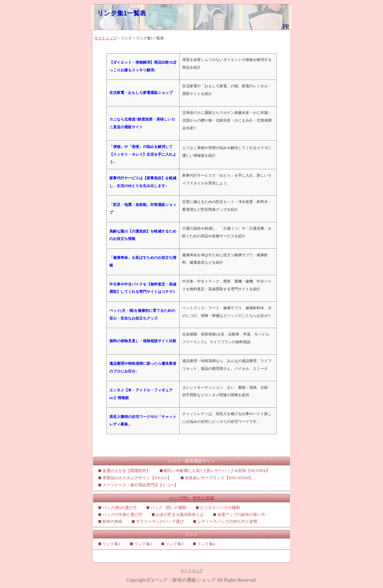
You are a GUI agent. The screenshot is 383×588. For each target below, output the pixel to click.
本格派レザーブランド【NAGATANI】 (219, 478)
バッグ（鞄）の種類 (168, 508)
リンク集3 (174, 544)
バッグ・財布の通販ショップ (184, 580)
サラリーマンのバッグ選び (160, 521)
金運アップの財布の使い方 (241, 515)
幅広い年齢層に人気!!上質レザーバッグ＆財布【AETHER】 (217, 471)
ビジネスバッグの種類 (220, 508)
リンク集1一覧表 (122, 13)
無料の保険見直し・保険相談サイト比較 (143, 341)
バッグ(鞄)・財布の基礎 (192, 498)
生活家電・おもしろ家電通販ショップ (141, 93)
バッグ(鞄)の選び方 (120, 508)
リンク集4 (206, 544)
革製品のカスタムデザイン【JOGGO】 (137, 478)
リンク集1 (111, 544)
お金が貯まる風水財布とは (180, 515)
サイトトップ (106, 38)
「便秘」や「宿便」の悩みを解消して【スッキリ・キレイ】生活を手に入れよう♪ (143, 154)
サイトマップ (191, 571)
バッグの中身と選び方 (122, 515)
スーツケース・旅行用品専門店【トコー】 (140, 485)
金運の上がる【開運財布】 (126, 471)
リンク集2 (143, 544)
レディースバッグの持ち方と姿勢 (227, 521)
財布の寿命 (112, 521)
